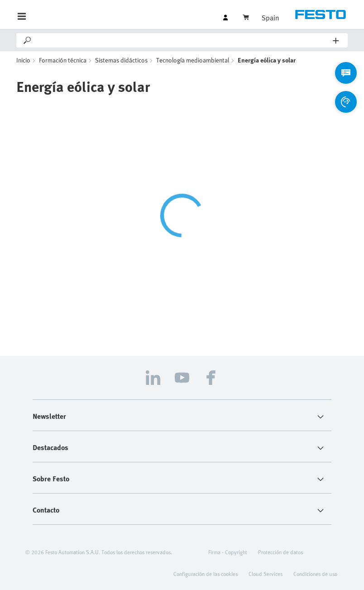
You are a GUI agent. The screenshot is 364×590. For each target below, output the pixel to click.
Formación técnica (63, 60)
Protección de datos (280, 552)
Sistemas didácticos (121, 60)
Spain (270, 18)
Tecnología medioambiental (193, 60)
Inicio (23, 60)
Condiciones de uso (315, 574)
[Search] (183, 40)
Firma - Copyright (228, 552)
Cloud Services (266, 574)
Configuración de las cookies (206, 574)
